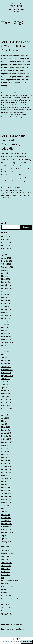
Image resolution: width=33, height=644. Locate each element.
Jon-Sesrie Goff (23, 105)
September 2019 (7, 288)
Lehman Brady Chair (8, 107)
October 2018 (6, 312)
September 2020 (7, 267)
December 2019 (7, 285)
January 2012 (6, 521)
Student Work (14, 115)
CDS (8, 193)
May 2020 (5, 276)
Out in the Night (11, 112)
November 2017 (7, 336)
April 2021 (5, 255)
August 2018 (6, 318)
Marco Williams (19, 107)
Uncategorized (6, 611)
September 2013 (7, 478)
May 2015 (5, 421)
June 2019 (5, 294)
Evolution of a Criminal (20, 100)
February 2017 (6, 364)
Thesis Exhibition (7, 608)
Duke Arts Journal (7, 100)
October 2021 (6, 249)
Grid (12, 95)
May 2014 (5, 454)
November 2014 (7, 436)
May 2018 (5, 327)
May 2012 (5, 508)
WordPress (19, 629)
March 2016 (6, 391)
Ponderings (5, 593)
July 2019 (5, 291)
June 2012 (5, 505)
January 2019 (6, 306)
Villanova (4, 117)
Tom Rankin (22, 115)
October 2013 (6, 475)
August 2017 (6, 345)
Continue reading (18, 181)
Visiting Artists (6, 614)
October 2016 (6, 373)
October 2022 (6, 240)
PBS (18, 112)
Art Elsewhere (15, 190)
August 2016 (6, 379)
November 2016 (7, 370)
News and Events (17, 195)
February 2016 (6, 394)
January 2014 (6, 466)
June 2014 (5, 451)
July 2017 (5, 348)
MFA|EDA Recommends (10, 581)
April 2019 (5, 297)
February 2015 (6, 430)
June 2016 (5, 385)
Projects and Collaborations (23, 95)
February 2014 (6, 463)
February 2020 (6, 282)
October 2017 (6, 339)
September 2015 (7, 409)
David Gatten (26, 98)
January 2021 (6, 258)
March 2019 (6, 300)
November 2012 (7, 499)
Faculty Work (6, 572)
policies (13, 643)
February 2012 (6, 518)
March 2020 (6, 279)
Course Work (18, 98)
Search (4, 223)
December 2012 (7, 496)
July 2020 (5, 273)
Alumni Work (6, 560)
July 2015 (5, 415)
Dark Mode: (27, 642)
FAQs (17, 643)
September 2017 (7, 342)
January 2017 (6, 367)
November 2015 (7, 403)
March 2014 (6, 460)
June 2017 (5, 352)
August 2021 (6, 252)
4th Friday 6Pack (7, 554)
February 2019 (6, 303)
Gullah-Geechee (13, 105)
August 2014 (6, 445)
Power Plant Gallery (8, 596)
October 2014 (6, 439)
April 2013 (5, 484)
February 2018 (6, 333)
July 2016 (5, 382)
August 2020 (6, 270)
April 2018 (5, 330)
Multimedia (5, 584)
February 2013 (6, 490)
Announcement (7, 563)
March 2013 (6, 487)
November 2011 (7, 527)
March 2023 (6, 237)
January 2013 (6, 493)
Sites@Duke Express (7, 641)
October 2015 (6, 406)
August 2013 (6, 481)
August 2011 (6, 536)
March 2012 (6, 515)
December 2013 (7, 469)
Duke (11, 193)
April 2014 (5, 457)
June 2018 (5, 324)
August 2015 (6, 412)
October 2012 (6, 502)
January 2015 (6, 433)
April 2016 (5, 388)
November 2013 (7, 472)
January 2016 (6, 397)
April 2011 (5, 539)
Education (16, 193)
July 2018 (5, 321)
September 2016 (7, 376)
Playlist (4, 590)
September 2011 (7, 533)
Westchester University (15, 117)
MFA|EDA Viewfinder (12, 625)
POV (27, 195)
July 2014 (5, 448)
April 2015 (5, 424)
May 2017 (5, 355)
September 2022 (7, 243)
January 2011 (6, 542)
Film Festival (6, 575)
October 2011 (6, 530)
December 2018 (7, 309)
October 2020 (6, 264)
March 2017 (6, 361)
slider (3, 602)
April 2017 (5, 358)
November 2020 (7, 261)
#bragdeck (10, 98)
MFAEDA (8, 195)
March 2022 (6, 246)
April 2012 (5, 512)
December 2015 (7, 400)
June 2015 (5, 418)
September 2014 (7, 442)
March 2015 (6, 427)
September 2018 (7, 315)
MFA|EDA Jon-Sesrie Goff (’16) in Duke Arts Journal (16, 46)
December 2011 (7, 524)
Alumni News (6, 557)
